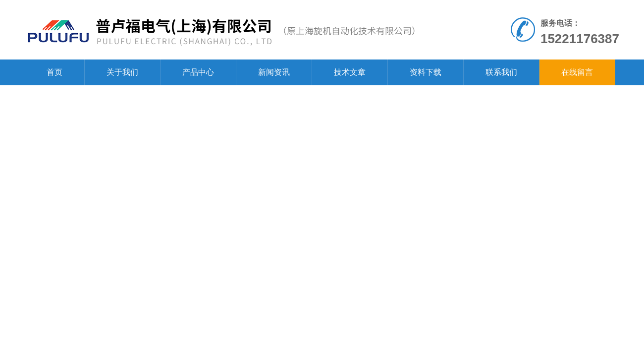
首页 (54, 72)
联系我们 (501, 72)
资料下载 (426, 72)
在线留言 (577, 72)
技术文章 (350, 72)
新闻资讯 (274, 72)
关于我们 (122, 72)
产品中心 (198, 72)
